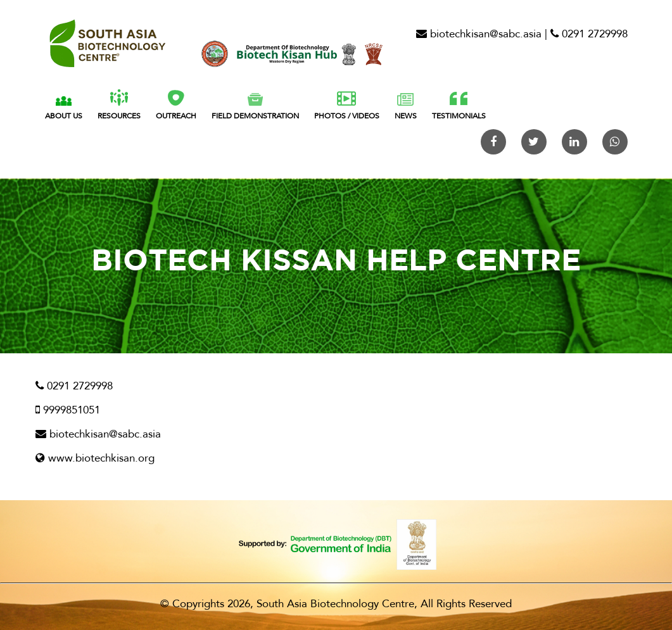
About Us (64, 108)
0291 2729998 (589, 34)
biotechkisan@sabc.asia (479, 34)
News (406, 107)
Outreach (176, 105)
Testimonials (459, 106)
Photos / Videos (347, 106)
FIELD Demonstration (255, 107)
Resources (119, 105)
